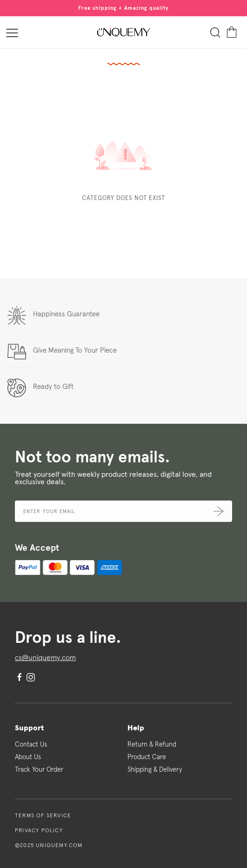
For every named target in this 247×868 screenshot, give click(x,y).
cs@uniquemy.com (45, 658)
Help (136, 728)
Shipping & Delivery (155, 770)
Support (29, 728)
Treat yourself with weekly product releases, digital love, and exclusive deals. (113, 478)
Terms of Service (43, 816)
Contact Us (31, 745)
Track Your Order (39, 770)
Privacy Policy (39, 831)
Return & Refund (152, 745)
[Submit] (219, 511)
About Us (28, 757)
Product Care (147, 757)
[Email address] (123, 511)
